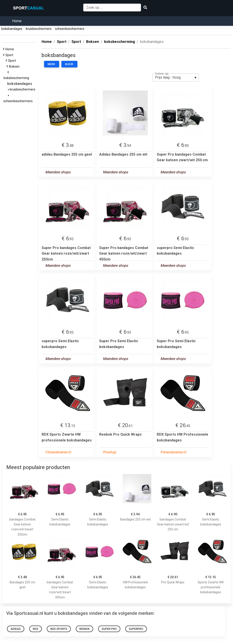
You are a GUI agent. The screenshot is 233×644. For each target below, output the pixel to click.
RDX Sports (59, 629)
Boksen (15, 66)
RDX (36, 629)
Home (17, 21)
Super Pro (109, 629)
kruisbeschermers (39, 29)
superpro (136, 629)
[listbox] (176, 77)
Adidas (16, 629)
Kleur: (69, 64)
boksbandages (12, 29)
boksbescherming (17, 78)
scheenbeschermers (70, 29)
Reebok (84, 629)
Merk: (52, 64)
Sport (10, 55)
